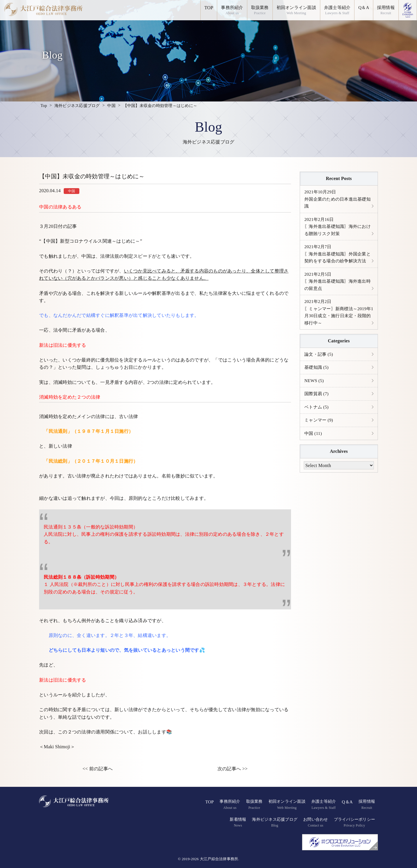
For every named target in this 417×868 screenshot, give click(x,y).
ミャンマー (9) (320, 434)
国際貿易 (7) (317, 407)
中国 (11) (314, 448)
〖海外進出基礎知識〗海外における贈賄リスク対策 (337, 228)
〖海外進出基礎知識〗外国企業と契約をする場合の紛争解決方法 (337, 260)
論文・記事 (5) (320, 367)
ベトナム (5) (317, 421)
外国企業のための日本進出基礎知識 (337, 199)
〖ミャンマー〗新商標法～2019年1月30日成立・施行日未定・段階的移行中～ (339, 324)
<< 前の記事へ (98, 769)
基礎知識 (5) (317, 380)
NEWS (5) (314, 394)
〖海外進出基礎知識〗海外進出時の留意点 (337, 292)
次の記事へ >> (233, 769)
